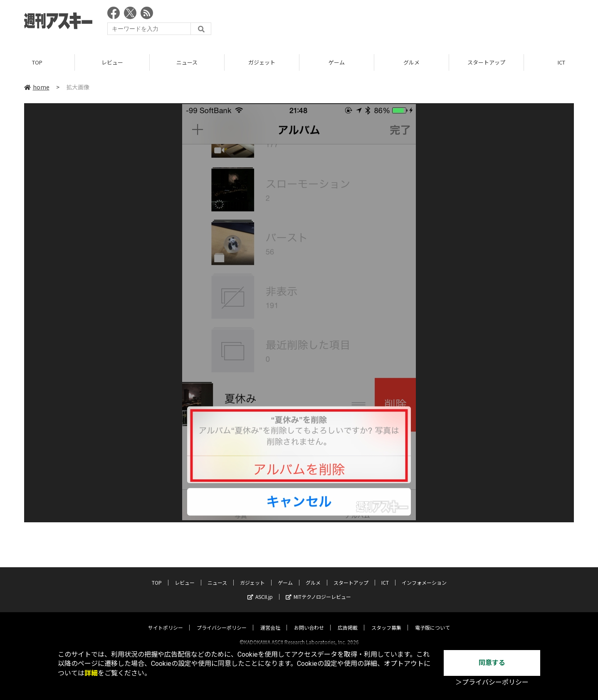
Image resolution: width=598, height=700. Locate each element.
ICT (385, 575)
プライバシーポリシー (222, 620)
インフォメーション (424, 575)
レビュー (112, 62)
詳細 (91, 673)
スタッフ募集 (386, 620)
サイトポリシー (166, 620)
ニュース (187, 62)
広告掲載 (348, 620)
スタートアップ (486, 62)
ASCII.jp (260, 589)
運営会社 (270, 620)
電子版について (432, 620)
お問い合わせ (309, 620)
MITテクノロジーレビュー (318, 589)
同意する (492, 663)
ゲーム (337, 62)
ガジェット (262, 62)
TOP (37, 62)
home (37, 87)
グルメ (411, 62)
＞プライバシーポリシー (492, 682)
